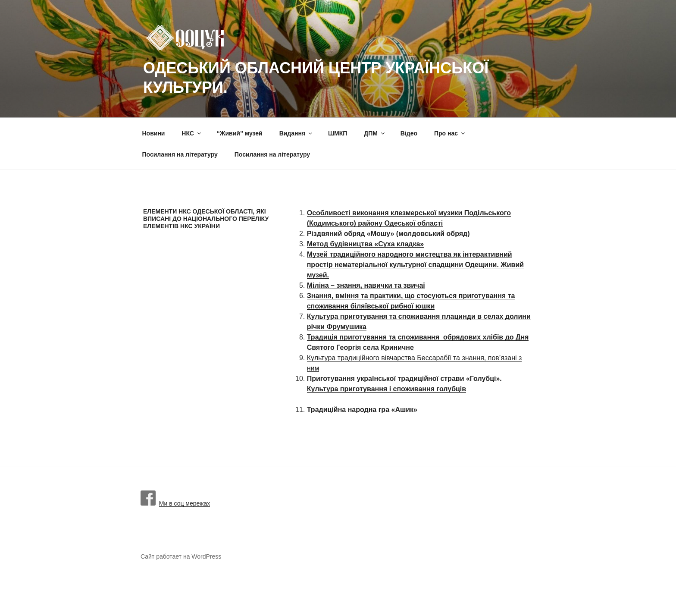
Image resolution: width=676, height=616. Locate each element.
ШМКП (338, 133)
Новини (154, 133)
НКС (192, 133)
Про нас (450, 133)
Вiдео (409, 133)
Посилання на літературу (180, 154)
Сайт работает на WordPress (181, 556)
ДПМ (375, 133)
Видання (296, 133)
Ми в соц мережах (175, 503)
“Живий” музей (240, 133)
